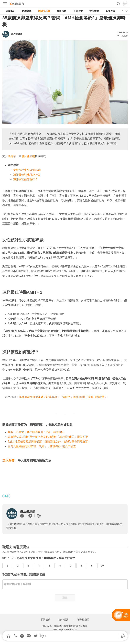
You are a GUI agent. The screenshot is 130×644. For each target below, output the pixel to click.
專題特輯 (62, 11)
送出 (65, 598)
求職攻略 (27, 11)
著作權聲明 (83, 620)
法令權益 (94, 11)
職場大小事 (44, 11)
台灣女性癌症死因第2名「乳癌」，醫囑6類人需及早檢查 (42, 446)
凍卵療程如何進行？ (25, 179)
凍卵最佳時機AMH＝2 (26, 175)
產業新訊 (10, 11)
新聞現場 (110, 11)
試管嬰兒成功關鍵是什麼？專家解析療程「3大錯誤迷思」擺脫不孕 (48, 437)
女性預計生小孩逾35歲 (27, 170)
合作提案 (64, 620)
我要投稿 (46, 620)
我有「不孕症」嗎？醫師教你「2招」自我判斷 (36, 432)
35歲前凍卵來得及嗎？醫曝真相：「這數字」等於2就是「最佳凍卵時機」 (63, 397)
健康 (6, 496)
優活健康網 (28, 156)
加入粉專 (8, 460)
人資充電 (78, 11)
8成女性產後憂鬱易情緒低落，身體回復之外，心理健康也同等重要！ (49, 442)
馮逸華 (12, 156)
